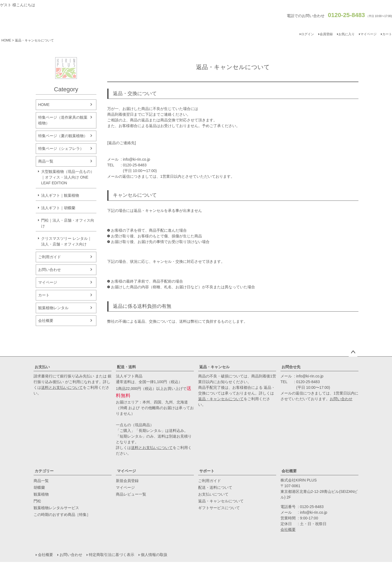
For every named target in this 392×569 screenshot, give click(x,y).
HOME (6, 40)
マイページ (368, 34)
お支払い (42, 367)
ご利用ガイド (50, 257)
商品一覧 (46, 161)
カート (44, 295)
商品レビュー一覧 (131, 494)
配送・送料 (126, 367)
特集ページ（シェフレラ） (61, 148)
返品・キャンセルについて (221, 399)
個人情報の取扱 (154, 555)
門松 (37, 501)
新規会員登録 (127, 481)
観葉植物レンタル (53, 308)
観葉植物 (41, 494)
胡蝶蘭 (39, 487)
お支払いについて (213, 494)
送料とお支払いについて (62, 387)
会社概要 (46, 321)
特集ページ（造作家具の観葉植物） (63, 120)
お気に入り (347, 34)
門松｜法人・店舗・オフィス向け (68, 223)
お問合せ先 (291, 367)
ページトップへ (353, 352)
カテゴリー (44, 471)
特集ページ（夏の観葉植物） (63, 136)
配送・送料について (215, 487)
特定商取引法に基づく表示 (112, 555)
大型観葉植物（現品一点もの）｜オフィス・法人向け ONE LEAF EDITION (68, 177)
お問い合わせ (50, 270)
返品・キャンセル (214, 367)
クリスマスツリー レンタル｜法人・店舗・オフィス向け (66, 241)
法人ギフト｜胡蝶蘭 (58, 208)
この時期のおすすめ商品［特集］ (62, 515)
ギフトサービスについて (219, 508)
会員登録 (326, 34)
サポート (207, 471)
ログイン (308, 34)
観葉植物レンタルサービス (56, 508)
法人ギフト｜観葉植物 (60, 195)
